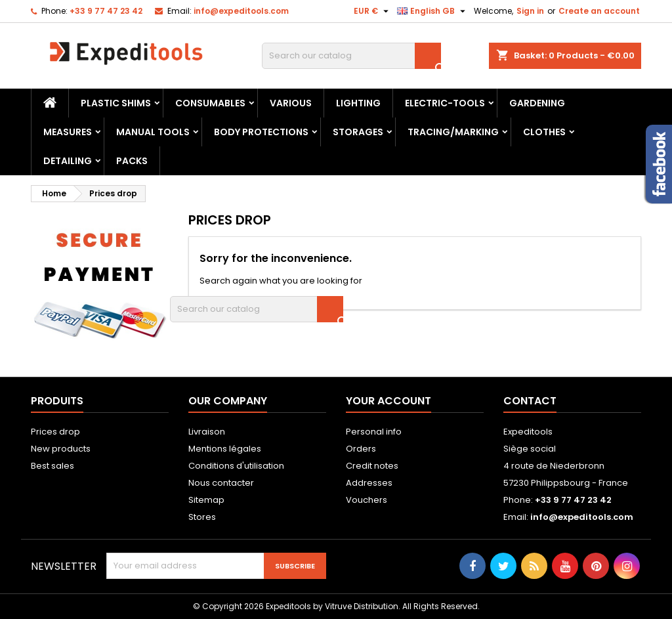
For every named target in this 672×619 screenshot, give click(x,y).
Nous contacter (221, 483)
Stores (202, 517)
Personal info (374, 432)
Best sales (52, 466)
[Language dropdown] (433, 11)
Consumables (210, 103)
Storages (358, 132)
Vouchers (367, 500)
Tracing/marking (453, 132)
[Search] (351, 56)
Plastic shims (116, 103)
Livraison (207, 432)
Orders (361, 449)
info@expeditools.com (241, 11)
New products (61, 449)
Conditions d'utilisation (236, 466)
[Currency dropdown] (373, 11)
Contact (530, 401)
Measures (68, 132)
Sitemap (206, 500)
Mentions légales (225, 449)
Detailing (68, 161)
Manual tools (153, 132)
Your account (388, 401)
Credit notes (372, 466)
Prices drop (55, 432)
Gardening (537, 103)
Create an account (599, 11)
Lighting (358, 103)
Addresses (369, 483)
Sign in (530, 11)
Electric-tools (445, 103)
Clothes (544, 132)
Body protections (261, 132)
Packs (132, 161)
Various (291, 103)
